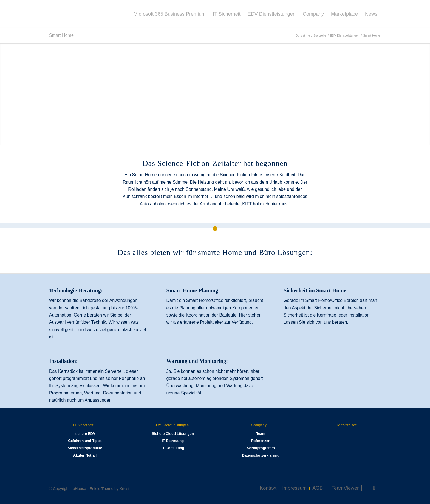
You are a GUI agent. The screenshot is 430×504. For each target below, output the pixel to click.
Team (261, 434)
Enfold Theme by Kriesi (109, 489)
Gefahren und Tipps (85, 441)
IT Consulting (173, 448)
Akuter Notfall (85, 455)
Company (259, 425)
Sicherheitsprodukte (85, 448)
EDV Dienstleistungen (171, 425)
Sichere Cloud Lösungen (173, 434)
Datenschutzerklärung (261, 455)
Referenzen (261, 441)
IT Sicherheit (83, 425)
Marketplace (347, 425)
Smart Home (61, 35)
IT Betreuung (173, 441)
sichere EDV (85, 434)
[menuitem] (170, 14)
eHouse (80, 489)
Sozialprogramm (261, 448)
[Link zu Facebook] (374, 488)
